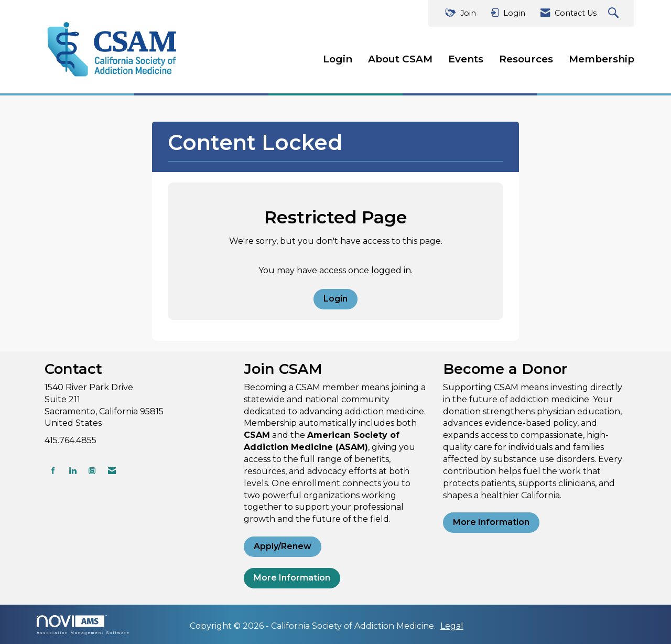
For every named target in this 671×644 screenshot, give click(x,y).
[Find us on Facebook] (53, 471)
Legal (452, 626)
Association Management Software (83, 625)
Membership (602, 59)
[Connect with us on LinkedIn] (73, 471)
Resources (526, 59)
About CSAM (400, 59)
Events (466, 59)
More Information (292, 578)
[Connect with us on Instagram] (92, 471)
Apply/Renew (283, 546)
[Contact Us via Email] (112, 471)
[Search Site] (615, 13)
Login (338, 59)
